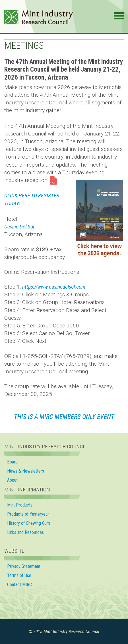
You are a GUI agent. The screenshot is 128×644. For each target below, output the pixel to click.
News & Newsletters (26, 471)
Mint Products (20, 505)
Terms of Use (19, 575)
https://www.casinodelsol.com (54, 287)
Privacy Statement (24, 566)
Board (12, 462)
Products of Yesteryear (28, 514)
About (12, 480)
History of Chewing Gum (29, 523)
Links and (26, 532)
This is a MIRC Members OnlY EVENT (64, 417)
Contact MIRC (19, 585)
